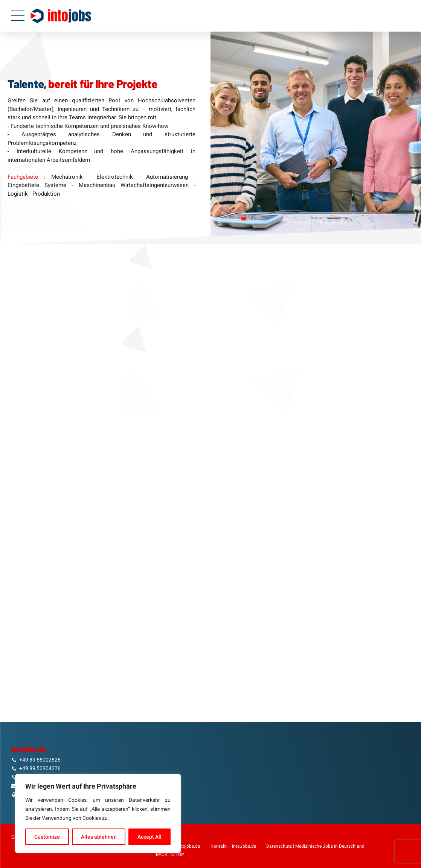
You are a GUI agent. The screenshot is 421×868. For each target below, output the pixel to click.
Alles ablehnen (99, 837)
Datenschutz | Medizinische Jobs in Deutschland (315, 846)
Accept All (149, 837)
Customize (47, 837)
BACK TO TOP (170, 854)
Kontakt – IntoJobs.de (233, 846)
